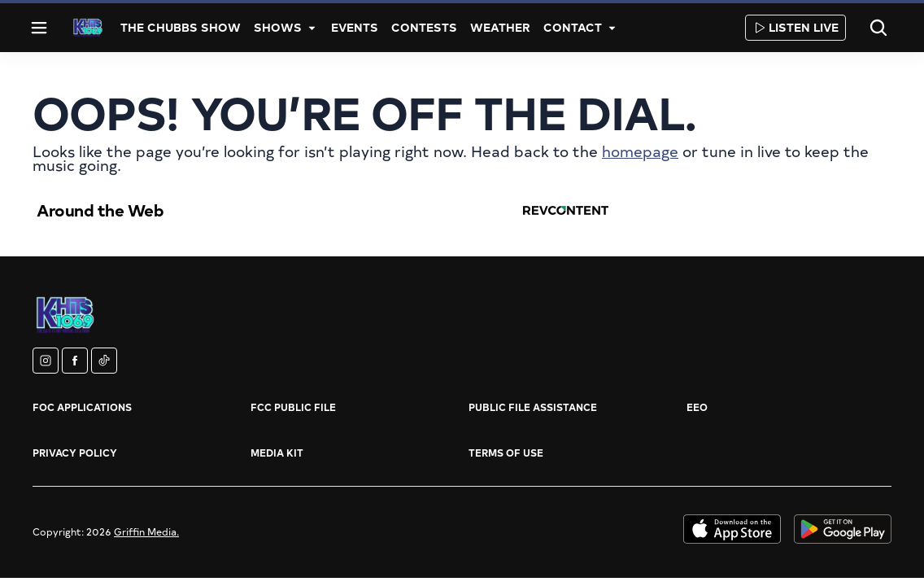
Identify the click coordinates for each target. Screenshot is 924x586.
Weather (500, 27)
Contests (424, 27)
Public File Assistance (533, 407)
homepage (640, 151)
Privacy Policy (75, 453)
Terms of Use (506, 453)
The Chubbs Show (181, 27)
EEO (697, 407)
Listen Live (795, 27)
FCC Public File (293, 407)
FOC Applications (82, 407)
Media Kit (277, 453)
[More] (312, 28)
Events (355, 27)
